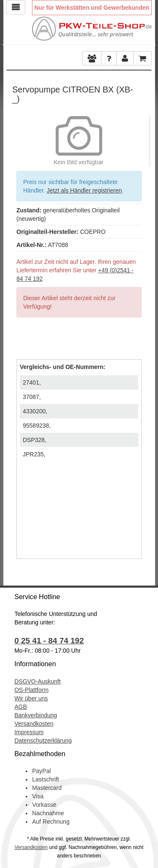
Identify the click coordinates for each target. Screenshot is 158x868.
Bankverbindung (36, 715)
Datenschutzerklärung (43, 741)
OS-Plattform (31, 690)
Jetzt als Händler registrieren (84, 190)
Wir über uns (31, 698)
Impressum (29, 732)
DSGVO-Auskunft (37, 681)
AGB (21, 707)
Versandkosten (34, 724)
